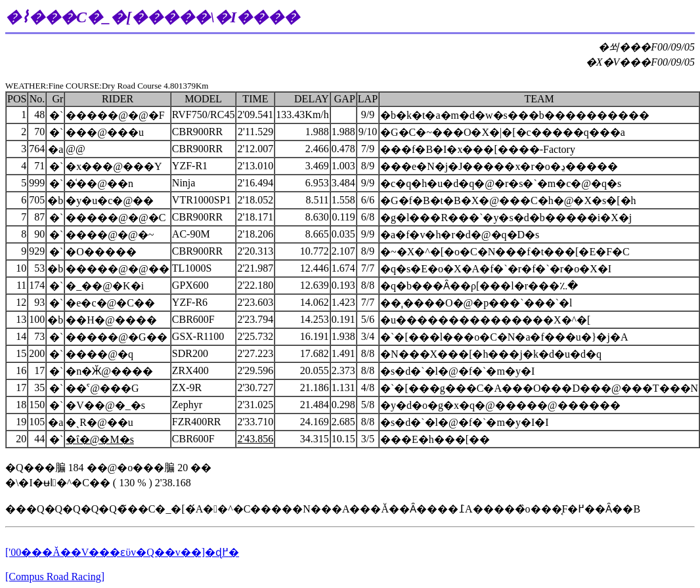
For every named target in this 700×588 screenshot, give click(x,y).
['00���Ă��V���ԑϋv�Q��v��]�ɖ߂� (122, 552)
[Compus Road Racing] (55, 577)
